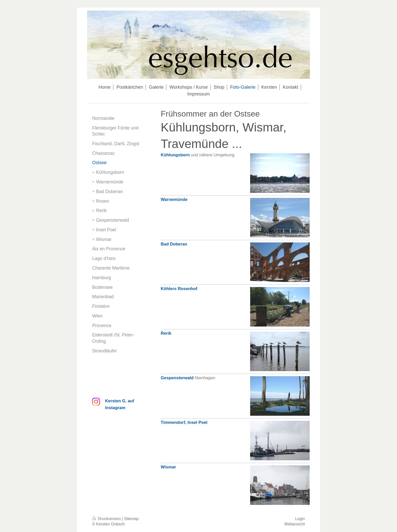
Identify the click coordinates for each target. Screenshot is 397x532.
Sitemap (131, 519)
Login (300, 519)
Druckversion (107, 519)
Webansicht (295, 524)
